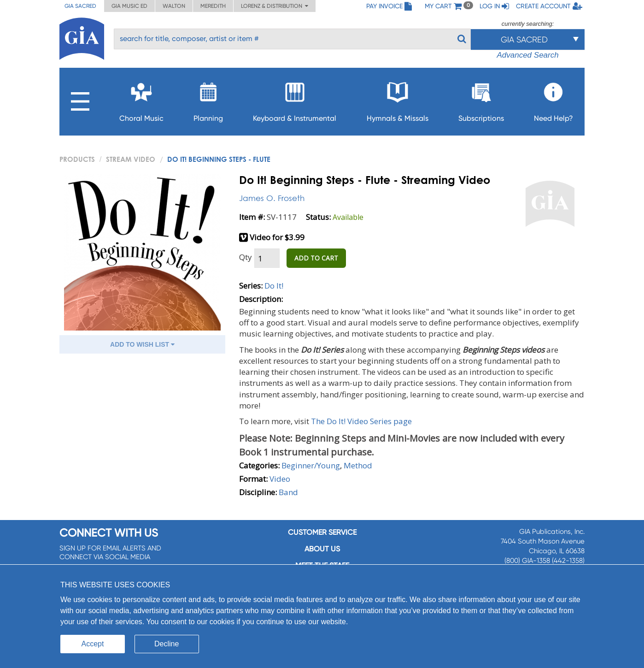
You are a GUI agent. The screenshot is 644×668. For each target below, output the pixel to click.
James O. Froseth (272, 198)
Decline (167, 644)
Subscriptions (481, 99)
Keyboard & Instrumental (295, 99)
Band (288, 492)
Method (358, 465)
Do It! (274, 286)
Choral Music (141, 99)
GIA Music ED (129, 6)
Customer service (322, 532)
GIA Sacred (80, 6)
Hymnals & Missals (398, 99)
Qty (246, 257)
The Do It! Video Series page (361, 421)
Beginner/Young (311, 465)
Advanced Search (527, 55)
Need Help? (553, 99)
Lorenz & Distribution (275, 6)
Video (280, 479)
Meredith (213, 6)
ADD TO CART (316, 258)
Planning (208, 99)
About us (322, 549)
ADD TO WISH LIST (142, 344)
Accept (93, 644)
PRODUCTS (77, 159)
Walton (174, 6)
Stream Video (131, 159)
